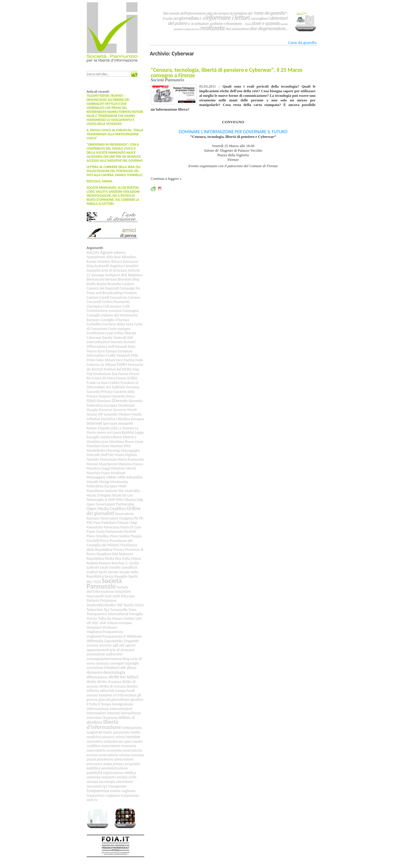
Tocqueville (119, 610)
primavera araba (99, 764)
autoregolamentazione (104, 659)
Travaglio (136, 614)
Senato (113, 572)
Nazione (111, 491)
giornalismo (120, 700)
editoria (93, 691)
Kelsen (92, 428)
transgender (117, 786)
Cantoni (93, 297)
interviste (94, 718)
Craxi (109, 333)
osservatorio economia (119, 746)
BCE (124, 275)
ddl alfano (128, 668)
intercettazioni (121, 709)
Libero (117, 437)
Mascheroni (108, 464)
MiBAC (112, 477)
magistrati (95, 732)
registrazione (113, 773)
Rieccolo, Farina (100, 181)
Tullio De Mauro (110, 619)
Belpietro (135, 275)
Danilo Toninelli (114, 338)
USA (103, 623)
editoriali (107, 691)
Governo (105, 410)
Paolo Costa (96, 532)
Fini (90, 374)
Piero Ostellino (98, 536)
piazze (91, 759)
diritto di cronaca (113, 686)
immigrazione (123, 704)
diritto (92, 682)
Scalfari (92, 572)
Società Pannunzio (104, 584)
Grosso (92, 414)
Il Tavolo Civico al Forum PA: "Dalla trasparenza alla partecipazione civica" (115, 134)
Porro (105, 541)
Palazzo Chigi (127, 523)
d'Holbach (112, 668)
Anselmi (132, 266)
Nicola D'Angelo (99, 495)
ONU (120, 500)
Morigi (104, 482)
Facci (119, 360)
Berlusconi (96, 279)
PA (136, 518)
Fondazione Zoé (105, 374)
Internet (95, 423)
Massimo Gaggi (99, 468)
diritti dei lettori (123, 677)
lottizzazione (132, 728)
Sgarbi (133, 576)
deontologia (114, 672)
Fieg (136, 369)
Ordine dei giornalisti (114, 511)
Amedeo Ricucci (110, 262)
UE (89, 623)
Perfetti (130, 532)
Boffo (91, 284)
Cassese (134, 297)
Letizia (105, 437)
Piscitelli (93, 541)
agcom (130, 645)
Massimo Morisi (124, 468)
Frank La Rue (97, 383)
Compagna (131, 311)
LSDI (114, 428)
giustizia (137, 700)
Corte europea (119, 329)
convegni (116, 663)
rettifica (130, 773)
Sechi (103, 572)
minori (120, 737)
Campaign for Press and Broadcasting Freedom (114, 291)
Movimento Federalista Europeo (108, 484)
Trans (133, 610)
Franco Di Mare (103, 378)
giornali (104, 700)
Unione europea (119, 623)
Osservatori (109, 518)
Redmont (126, 554)
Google (92, 410)
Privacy (118, 550)
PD (141, 518)
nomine (133, 737)
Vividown (110, 627)
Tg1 (107, 610)
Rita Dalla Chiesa (128, 559)
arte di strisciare (122, 650)
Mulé (122, 486)
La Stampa (126, 428)
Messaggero (96, 477)
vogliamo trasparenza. (123, 795)
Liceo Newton (112, 446)
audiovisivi (114, 654)
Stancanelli (95, 596)
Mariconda (108, 459)
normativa (95, 741)
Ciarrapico (95, 306)
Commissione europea (104, 311)
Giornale (120, 401)
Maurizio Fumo (98, 473)
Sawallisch (130, 567)
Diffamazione (97, 347)
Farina (129, 360)
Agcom (106, 252)
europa (120, 691)
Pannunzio (95, 527)
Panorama (112, 527)
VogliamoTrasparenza (105, 632)
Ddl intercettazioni (110, 340)
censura (102, 663)
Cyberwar (94, 338)
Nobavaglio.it (97, 500)
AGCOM (93, 253)
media (135, 732)
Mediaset (118, 473)
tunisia (115, 791)
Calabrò (128, 284)
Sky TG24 (94, 582)
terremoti (94, 786)
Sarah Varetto (110, 567)
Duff (111, 347)
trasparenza (98, 791)
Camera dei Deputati (103, 288)
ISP (101, 414)
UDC (139, 619)
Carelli (104, 297)
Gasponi (105, 396)
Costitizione (96, 333)
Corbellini (94, 324)
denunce (95, 672)
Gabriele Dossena (126, 387)
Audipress (113, 275)
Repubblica (95, 559)
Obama (130, 500)
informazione (98, 709)
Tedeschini (95, 610)
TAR (119, 605)
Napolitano (95, 491)
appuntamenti (98, 650)
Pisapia (136, 536)
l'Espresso (110, 718)
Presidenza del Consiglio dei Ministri (110, 543)
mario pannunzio (116, 732)
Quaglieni (104, 554)
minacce (108, 737)
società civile (126, 777)
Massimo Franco (130, 464)
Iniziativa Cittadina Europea (123, 419)
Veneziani (94, 627)
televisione (125, 782)
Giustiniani (127, 405)
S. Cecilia (132, 563)
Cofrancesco (112, 306)
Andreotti (102, 266)
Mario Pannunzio (131, 459)
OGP (111, 500)
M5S (127, 446)
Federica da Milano (102, 365)
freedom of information (118, 695)
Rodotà (92, 563)
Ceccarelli (94, 302)
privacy (119, 764)
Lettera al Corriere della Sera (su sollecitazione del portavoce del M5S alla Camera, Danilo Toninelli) (115, 171)
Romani (105, 563)
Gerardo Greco (124, 396)
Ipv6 (114, 424)
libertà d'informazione (104, 725)
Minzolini (135, 477)
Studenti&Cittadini (101, 605)
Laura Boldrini (123, 432)
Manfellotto (96, 451)
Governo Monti (125, 410)
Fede (139, 360)
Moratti (93, 482)
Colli (126, 306)
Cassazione (119, 297)
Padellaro (109, 523)
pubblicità (95, 773)
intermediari (97, 713)
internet (113, 713)
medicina (94, 737)
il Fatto (92, 704)
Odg (140, 500)
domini (132, 686)
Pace (97, 523)
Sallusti (93, 567)
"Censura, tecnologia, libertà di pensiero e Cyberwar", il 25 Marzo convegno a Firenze (227, 73)
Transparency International (108, 614)
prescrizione (124, 759)
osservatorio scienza (114, 755)
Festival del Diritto (118, 369)
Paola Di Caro (131, 527)
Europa (111, 351)
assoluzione (96, 654)
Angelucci (117, 266)
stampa (92, 782)
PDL (90, 523)
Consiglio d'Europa (115, 320)
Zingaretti (131, 641)
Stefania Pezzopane (102, 600)
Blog (136, 279)
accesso (93, 645)
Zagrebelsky (114, 641)
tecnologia (107, 782)
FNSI (134, 355)
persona (138, 755)
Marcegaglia (130, 451)
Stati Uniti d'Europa (120, 596)
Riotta (110, 559)
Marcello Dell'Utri (101, 455)
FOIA (91, 360)
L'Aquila (104, 428)
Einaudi (121, 347)
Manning (113, 451)
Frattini (114, 383)
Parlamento (114, 532)
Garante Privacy (100, 392)
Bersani (111, 279)
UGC (95, 623)
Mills (122, 477)
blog (126, 659)
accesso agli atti (112, 645)
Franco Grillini (127, 378)
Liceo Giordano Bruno (117, 442)
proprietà (132, 764)
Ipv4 (106, 424)
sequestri (109, 777)
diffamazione (97, 677)
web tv (92, 800)
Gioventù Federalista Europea (115, 403)
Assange (98, 275)
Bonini (102, 284)
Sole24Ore (123, 592)
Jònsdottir (126, 424)
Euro (101, 351)
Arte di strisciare (114, 270)
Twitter (129, 619)
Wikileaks (134, 636)
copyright (132, 663)
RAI (115, 554)
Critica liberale (125, 333)
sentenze (94, 777)
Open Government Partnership (111, 504)
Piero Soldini (120, 536)
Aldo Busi (113, 257)
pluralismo (105, 759)
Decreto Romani (123, 342)
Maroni (92, 464)
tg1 (105, 786)
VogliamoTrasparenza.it (106, 636)
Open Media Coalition (106, 509)
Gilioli (91, 401)
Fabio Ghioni (105, 360)
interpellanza (131, 713)
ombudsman (113, 741)
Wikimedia (95, 641)
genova (92, 700)
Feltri (122, 364)
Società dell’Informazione (107, 590)
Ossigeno (126, 518)
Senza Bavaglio (116, 576)
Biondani (125, 279)
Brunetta (114, 284)
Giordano (104, 401)
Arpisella (94, 270)
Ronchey (118, 563)
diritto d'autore (109, 682)
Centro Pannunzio (116, 302)
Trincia (92, 619)
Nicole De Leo (122, 495)
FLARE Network (118, 355)
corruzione (95, 668)
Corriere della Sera (118, 324)
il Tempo (105, 704)
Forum (123, 374)
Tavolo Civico (133, 605)
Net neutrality (129, 491)
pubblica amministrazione (107, 768)
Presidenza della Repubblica (112, 547)
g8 (139, 695)
